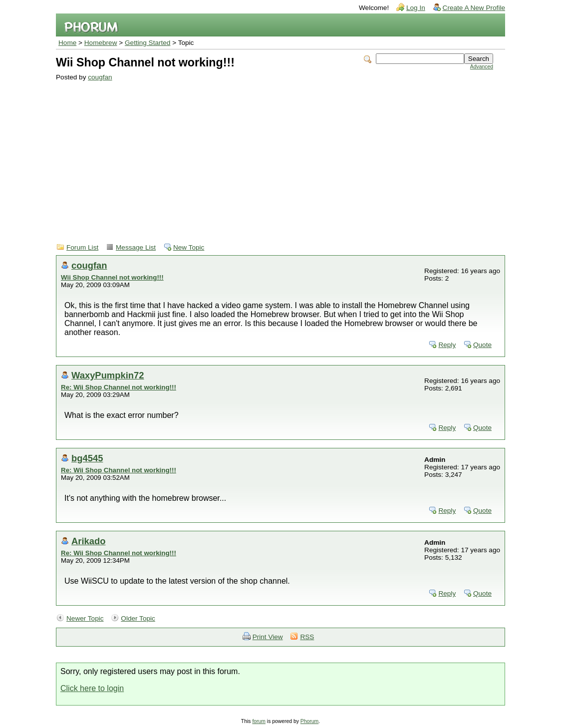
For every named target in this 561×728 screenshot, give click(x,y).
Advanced (482, 67)
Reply (447, 345)
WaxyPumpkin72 (108, 375)
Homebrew (101, 43)
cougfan (100, 77)
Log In (416, 8)
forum (259, 721)
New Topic (189, 247)
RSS (307, 637)
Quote (482, 345)
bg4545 (87, 458)
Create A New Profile (474, 8)
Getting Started (147, 43)
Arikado (88, 541)
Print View (268, 637)
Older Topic (138, 618)
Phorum (309, 721)
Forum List (82, 247)
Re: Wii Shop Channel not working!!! (119, 387)
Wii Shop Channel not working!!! (112, 277)
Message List (136, 247)
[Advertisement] (275, 156)
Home (67, 43)
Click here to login (92, 688)
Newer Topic (85, 618)
